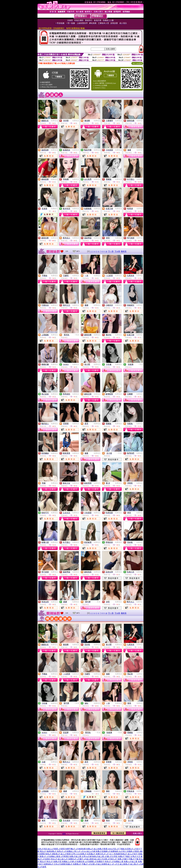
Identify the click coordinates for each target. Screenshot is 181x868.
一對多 (77, 335)
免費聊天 (54, 209)
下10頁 (117, 251)
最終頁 (124, 251)
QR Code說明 (137, 63)
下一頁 (111, 251)
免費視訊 (54, 121)
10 (106, 251)
